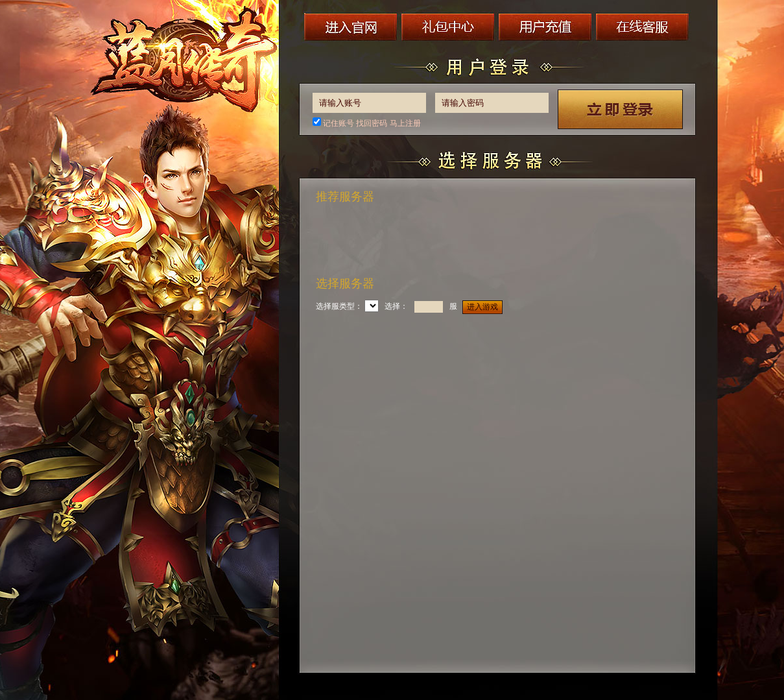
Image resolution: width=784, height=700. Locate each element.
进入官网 (351, 27)
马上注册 (405, 123)
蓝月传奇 (185, 59)
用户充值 (547, 27)
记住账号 (339, 123)
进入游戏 (482, 307)
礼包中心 (449, 27)
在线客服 (645, 27)
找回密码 (372, 123)
